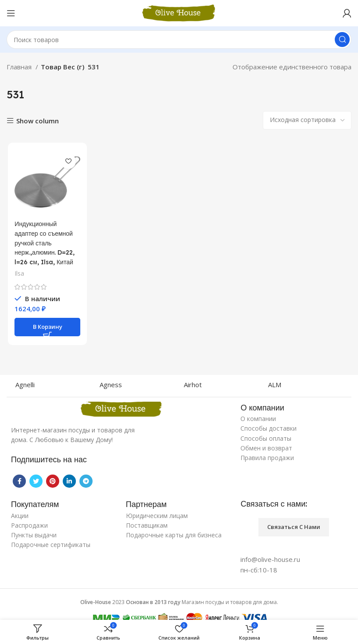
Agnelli (25, 385)
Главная (20, 67)
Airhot (193, 385)
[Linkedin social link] (69, 481)
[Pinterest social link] (53, 481)
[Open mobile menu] (11, 13)
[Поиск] (179, 40)
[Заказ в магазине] (307, 120)
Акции (20, 516)
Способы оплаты (266, 438)
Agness (111, 385)
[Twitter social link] (36, 481)
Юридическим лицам (157, 516)
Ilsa (18, 273)
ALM (275, 385)
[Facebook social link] (19, 481)
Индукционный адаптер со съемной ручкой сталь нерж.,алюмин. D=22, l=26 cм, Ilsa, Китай (46, 243)
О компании (258, 419)
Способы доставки (268, 428)
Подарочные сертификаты (51, 545)
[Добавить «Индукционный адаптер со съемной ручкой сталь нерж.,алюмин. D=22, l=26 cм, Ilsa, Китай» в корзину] (47, 326)
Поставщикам (147, 525)
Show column (38, 121)
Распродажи (29, 525)
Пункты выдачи (34, 535)
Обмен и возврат (266, 448)
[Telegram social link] (86, 481)
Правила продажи (267, 458)
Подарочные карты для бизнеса (174, 535)
